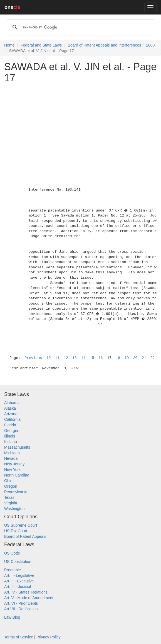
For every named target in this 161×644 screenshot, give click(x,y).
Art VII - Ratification (21, 609)
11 (57, 358)
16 (101, 358)
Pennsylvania (16, 492)
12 (66, 358)
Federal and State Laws (41, 45)
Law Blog (12, 617)
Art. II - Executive (19, 581)
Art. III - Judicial (18, 587)
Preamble (13, 570)
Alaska (10, 408)
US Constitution (18, 562)
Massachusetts (17, 447)
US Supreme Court (21, 525)
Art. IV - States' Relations (26, 592)
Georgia (11, 431)
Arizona (11, 414)
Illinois (10, 436)
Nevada (11, 458)
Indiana (11, 442)
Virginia (11, 503)
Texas (9, 497)
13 (75, 358)
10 (49, 358)
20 (135, 358)
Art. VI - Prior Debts (21, 603)
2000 (150, 45)
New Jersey (14, 464)
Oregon (11, 486)
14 (83, 358)
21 (144, 358)
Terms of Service (19, 637)
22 (153, 358)
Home (9, 45)
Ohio (8, 481)
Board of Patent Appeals (25, 536)
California (12, 419)
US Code (12, 553)
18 (118, 358)
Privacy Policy (49, 637)
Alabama (12, 403)
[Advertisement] (81, 126)
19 (127, 358)
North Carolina (17, 475)
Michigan (12, 453)
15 (92, 358)
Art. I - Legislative (19, 575)
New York (12, 470)
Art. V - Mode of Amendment (29, 598)
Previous (33, 358)
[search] (80, 27)
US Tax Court (16, 531)
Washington (14, 509)
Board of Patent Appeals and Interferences (105, 45)
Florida (10, 425)
